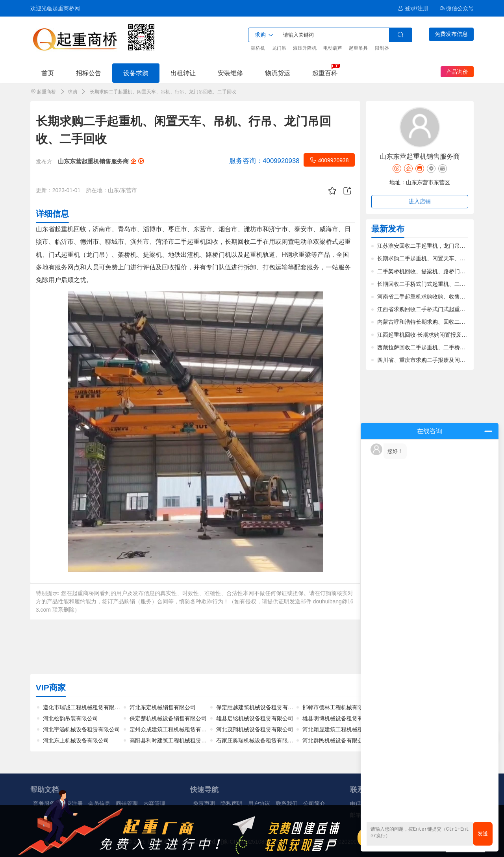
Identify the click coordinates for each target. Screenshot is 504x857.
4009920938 (329, 160)
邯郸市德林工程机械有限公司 (338, 707)
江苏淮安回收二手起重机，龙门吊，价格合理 (432, 246)
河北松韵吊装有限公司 (70, 718)
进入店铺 (420, 201)
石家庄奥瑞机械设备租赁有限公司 (258, 740)
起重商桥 (46, 92)
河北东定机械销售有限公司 (163, 707)
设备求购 (136, 73)
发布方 (44, 161)
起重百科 (325, 73)
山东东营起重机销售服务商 (101, 161)
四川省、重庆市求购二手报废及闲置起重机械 (432, 360)
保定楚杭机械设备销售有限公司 (168, 718)
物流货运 (278, 73)
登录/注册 (413, 8)
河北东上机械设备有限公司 (76, 740)
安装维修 (230, 73)
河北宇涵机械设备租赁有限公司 (82, 729)
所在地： (97, 190)
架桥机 (258, 48)
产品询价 (457, 72)
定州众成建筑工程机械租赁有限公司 (174, 729)
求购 (72, 92)
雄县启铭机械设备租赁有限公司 (255, 718)
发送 (483, 834)
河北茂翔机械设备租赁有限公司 (255, 729)
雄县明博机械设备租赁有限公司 (341, 718)
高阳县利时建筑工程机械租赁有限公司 (176, 740)
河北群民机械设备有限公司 (335, 740)
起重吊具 (358, 48)
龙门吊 (279, 48)
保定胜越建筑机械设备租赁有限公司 (260, 707)
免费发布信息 (451, 34)
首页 (48, 73)
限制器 (382, 48)
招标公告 (89, 73)
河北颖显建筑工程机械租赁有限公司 (346, 729)
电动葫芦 (333, 48)
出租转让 (183, 73)
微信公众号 (457, 8)
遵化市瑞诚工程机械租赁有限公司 (84, 707)
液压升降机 (305, 48)
